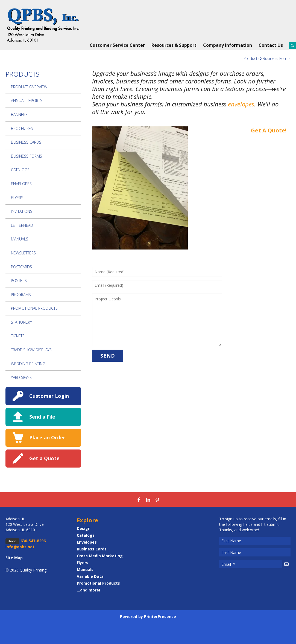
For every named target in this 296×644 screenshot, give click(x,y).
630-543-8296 (33, 541)
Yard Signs (21, 377)
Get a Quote (44, 458)
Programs (21, 295)
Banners (19, 114)
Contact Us (271, 45)
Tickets (18, 336)
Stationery (21, 322)
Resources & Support (174, 45)
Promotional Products (34, 308)
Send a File (42, 417)
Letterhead (22, 225)
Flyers (17, 198)
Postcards (21, 267)
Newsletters (23, 253)
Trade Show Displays (31, 350)
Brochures (22, 128)
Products (251, 58)
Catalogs (20, 170)
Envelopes (21, 184)
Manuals (20, 239)
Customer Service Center (117, 45)
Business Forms (277, 58)
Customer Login (49, 396)
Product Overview (29, 87)
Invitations (22, 211)
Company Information (228, 45)
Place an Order (47, 437)
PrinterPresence (160, 617)
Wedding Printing (28, 364)
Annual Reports (27, 101)
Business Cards (26, 142)
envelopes (241, 104)
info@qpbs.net (20, 547)
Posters (19, 281)
